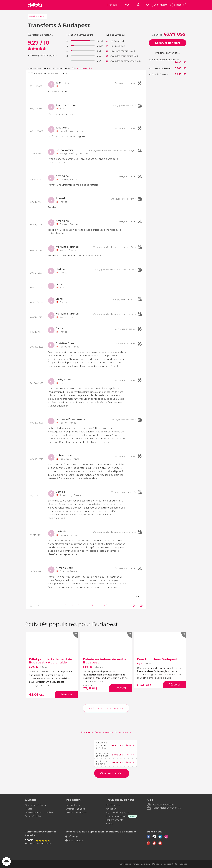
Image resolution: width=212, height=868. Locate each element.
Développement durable (39, 813)
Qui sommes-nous (35, 805)
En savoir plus (85, 69)
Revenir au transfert (37, 16)
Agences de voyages (117, 813)
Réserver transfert (168, 43)
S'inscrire (179, 5)
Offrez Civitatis (33, 816)
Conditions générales (129, 864)
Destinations (73, 805)
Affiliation (111, 809)
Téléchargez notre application (85, 832)
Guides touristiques (76, 813)
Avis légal (146, 864)
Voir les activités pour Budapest (106, 708)
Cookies (183, 864)
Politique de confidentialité (165, 864)
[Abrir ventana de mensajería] (6, 862)
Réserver (131, 745)
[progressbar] (83, 41)
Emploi (110, 824)
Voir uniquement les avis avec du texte (49, 73)
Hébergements (115, 820)
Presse (29, 809)
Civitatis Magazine (75, 809)
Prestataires (113, 805)
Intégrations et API (117, 816)
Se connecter (161, 5)
